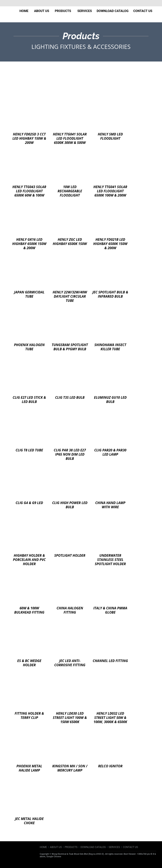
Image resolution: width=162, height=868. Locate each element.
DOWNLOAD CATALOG (93, 847)
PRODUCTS (71, 847)
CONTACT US (130, 847)
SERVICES (114, 847)
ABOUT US (56, 847)
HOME (43, 847)
